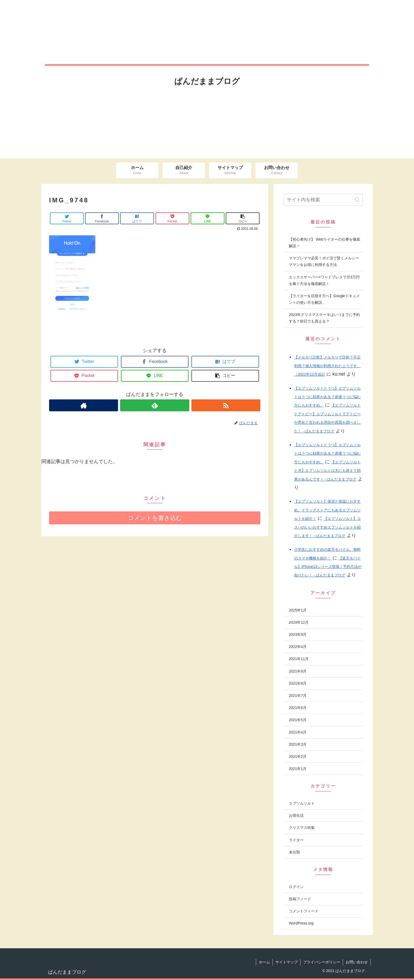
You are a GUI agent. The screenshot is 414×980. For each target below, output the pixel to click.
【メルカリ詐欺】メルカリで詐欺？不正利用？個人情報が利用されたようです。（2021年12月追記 (327, 366)
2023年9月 (298, 634)
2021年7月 (298, 696)
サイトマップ (286, 962)
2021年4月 (298, 732)
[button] (357, 200)
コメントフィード (304, 911)
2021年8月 (298, 683)
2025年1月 (298, 610)
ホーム (264, 962)
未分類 (294, 852)
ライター (296, 840)
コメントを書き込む (155, 518)
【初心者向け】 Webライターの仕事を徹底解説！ (324, 243)
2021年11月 (299, 659)
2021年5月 (298, 720)
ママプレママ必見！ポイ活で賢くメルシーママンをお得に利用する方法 (324, 261)
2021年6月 (298, 708)
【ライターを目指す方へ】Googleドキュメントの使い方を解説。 (324, 299)
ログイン (296, 887)
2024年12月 (299, 622)
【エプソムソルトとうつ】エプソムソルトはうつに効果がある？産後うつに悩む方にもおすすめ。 (327, 397)
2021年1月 (298, 769)
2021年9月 (298, 671)
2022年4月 (298, 647)
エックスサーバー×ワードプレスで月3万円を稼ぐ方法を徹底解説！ (324, 280)
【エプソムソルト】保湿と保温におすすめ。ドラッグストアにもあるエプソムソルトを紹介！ (327, 510)
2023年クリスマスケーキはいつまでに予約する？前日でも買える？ (324, 318)
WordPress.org (301, 923)
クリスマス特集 (302, 828)
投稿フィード (300, 899)
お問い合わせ (357, 962)
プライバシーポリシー (322, 962)
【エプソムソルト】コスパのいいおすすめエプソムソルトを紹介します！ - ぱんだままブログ (327, 527)
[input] (323, 200)
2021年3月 (298, 744)
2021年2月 (298, 757)
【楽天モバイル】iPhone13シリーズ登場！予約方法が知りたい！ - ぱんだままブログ (328, 567)
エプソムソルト (302, 803)
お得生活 (296, 815)
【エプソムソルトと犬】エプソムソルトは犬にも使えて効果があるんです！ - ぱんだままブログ (327, 471)
